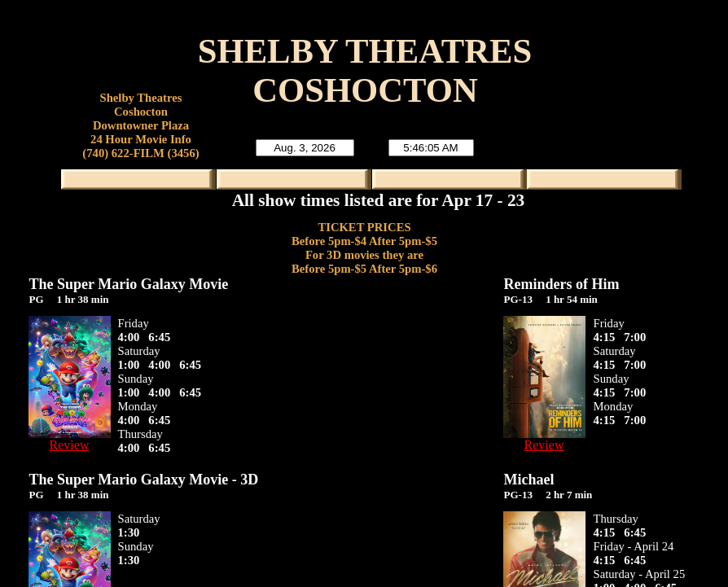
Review (70, 445)
